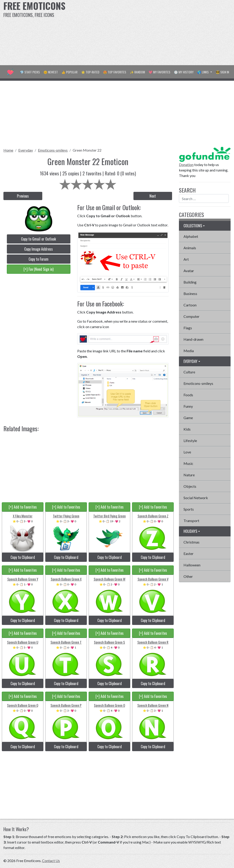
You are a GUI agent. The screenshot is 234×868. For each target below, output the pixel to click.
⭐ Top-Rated (90, 72)
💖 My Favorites (159, 72)
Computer (191, 316)
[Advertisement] (158, 32)
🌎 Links (203, 72)
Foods (188, 395)
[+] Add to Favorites (23, 507)
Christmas (191, 542)
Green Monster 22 (87, 150)
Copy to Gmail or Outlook (39, 239)
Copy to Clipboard (23, 557)
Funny (188, 406)
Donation (186, 165)
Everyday (26, 150)
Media (189, 351)
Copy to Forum (39, 259)
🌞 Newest (51, 72)
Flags (188, 328)
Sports (189, 509)
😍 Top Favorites (115, 72)
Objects (190, 486)
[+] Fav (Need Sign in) (39, 269)
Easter (189, 553)
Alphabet (191, 236)
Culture (189, 372)
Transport (191, 521)
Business (190, 293)
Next (153, 196)
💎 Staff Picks (30, 72)
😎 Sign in (222, 72)
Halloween (192, 565)
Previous (23, 196)
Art (186, 259)
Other (188, 576)
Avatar (189, 271)
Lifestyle (190, 441)
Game (188, 418)
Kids (187, 429)
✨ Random (137, 72)
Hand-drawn (193, 339)
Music (188, 463)
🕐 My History (184, 72)
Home (8, 150)
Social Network (196, 498)
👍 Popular (69, 72)
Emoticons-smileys (53, 150)
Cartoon (190, 305)
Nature (189, 475)
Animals (190, 248)
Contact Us (51, 861)
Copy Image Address (39, 249)
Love (187, 452)
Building (190, 282)
